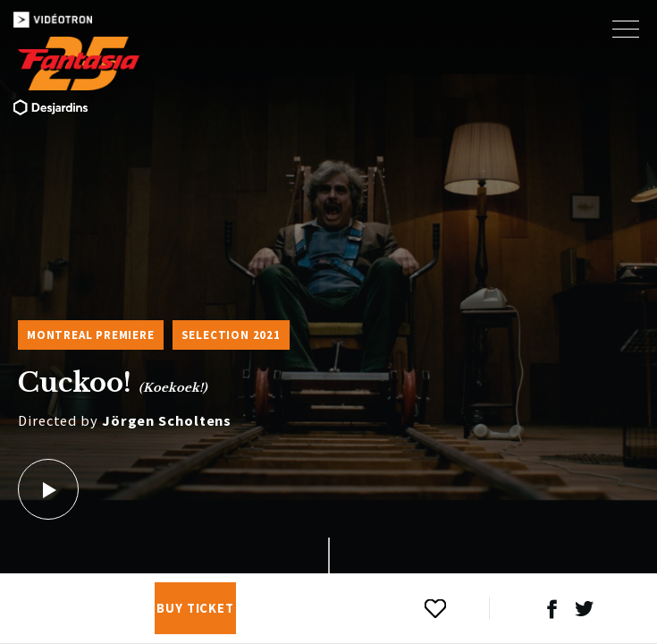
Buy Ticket (195, 608)
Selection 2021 (231, 335)
